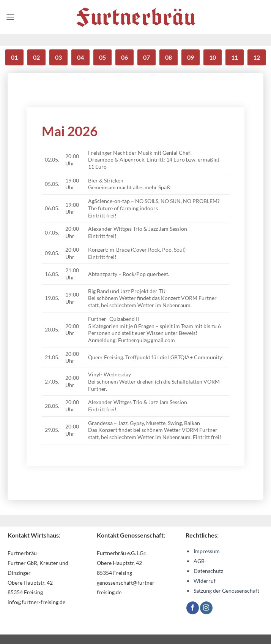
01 (14, 57)
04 (80, 57)
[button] (10, 17)
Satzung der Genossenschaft (226, 591)
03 (58, 57)
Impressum (207, 551)
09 (191, 57)
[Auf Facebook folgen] (193, 608)
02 (36, 57)
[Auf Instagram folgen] (206, 608)
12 (257, 57)
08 (169, 57)
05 (102, 57)
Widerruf (205, 581)
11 (235, 57)
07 (147, 57)
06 (124, 57)
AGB (199, 561)
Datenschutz (208, 571)
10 (213, 57)
